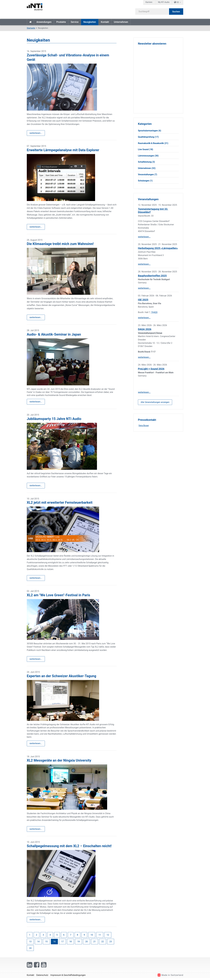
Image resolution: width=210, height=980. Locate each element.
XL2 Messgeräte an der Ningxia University (59, 762)
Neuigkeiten (90, 22)
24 (30, 950)
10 (92, 937)
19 (78, 943)
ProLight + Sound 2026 (151, 369)
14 (38, 943)
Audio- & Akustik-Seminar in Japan (54, 335)
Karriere (149, 2)
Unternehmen (121, 22)
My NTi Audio (164, 2)
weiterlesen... (36, 133)
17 (62, 943)
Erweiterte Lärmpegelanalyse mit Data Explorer (63, 150)
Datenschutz (42, 977)
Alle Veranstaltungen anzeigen (155, 402)
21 (95, 943)
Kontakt (105, 22)
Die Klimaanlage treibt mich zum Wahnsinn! (60, 244)
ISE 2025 (143, 300)
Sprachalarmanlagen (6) (150, 131)
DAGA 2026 (145, 329)
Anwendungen (44, 22)
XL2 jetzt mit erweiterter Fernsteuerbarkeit (60, 504)
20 (87, 943)
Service (75, 22)
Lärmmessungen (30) (148, 156)
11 (100, 937)
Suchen (176, 12)
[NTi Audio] (65, 9)
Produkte (61, 22)
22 (103, 943)
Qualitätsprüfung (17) (148, 137)
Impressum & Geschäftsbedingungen (68, 977)
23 (111, 943)
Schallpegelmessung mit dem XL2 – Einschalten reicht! (69, 848)
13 (30, 943)
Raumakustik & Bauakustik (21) (153, 143)
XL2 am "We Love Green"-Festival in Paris (58, 596)
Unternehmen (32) (147, 168)
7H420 (154, 312)
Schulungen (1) (145, 181)
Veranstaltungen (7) (148, 174)
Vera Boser (144, 426)
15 (46, 943)
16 (54, 943)
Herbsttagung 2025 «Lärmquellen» (158, 248)
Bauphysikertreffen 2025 (152, 276)
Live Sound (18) (146, 149)
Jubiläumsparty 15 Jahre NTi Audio (54, 419)
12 (108, 937)
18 (70, 943)
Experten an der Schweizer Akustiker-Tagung (61, 677)
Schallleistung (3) (146, 162)
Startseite (30, 22)
